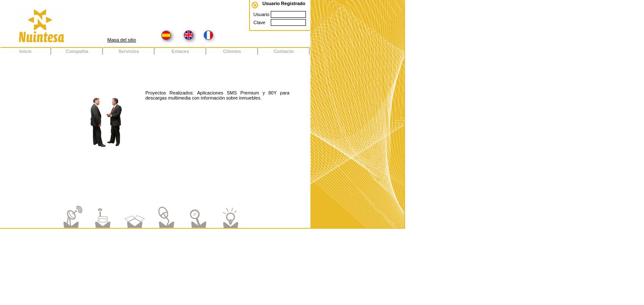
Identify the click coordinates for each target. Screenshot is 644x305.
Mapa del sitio (122, 40)
